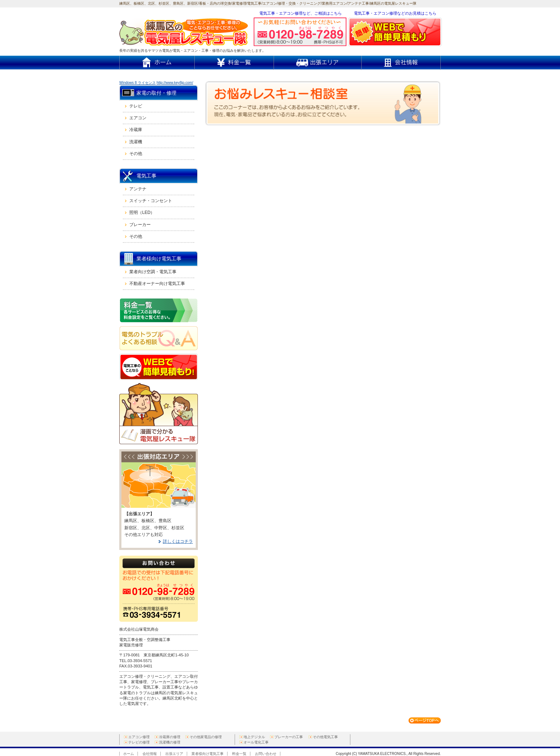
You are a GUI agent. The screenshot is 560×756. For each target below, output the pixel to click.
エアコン (138, 118)
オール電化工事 (256, 742)
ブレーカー (140, 225)
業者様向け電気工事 (159, 259)
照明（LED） (142, 212)
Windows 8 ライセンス (137, 83)
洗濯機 (136, 142)
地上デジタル (254, 737)
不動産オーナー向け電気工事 (157, 284)
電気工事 (146, 176)
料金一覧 (239, 754)
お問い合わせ (266, 754)
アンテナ (138, 189)
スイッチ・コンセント (151, 201)
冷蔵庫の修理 (170, 737)
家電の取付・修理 (156, 93)
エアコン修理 (139, 737)
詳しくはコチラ (178, 541)
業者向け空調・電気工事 (153, 272)
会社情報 (150, 754)
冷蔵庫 (136, 130)
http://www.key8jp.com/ (175, 83)
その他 (136, 154)
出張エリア (174, 754)
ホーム (129, 754)
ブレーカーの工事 (289, 737)
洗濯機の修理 (170, 742)
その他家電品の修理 (206, 737)
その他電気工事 (325, 737)
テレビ (136, 106)
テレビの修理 (139, 742)
